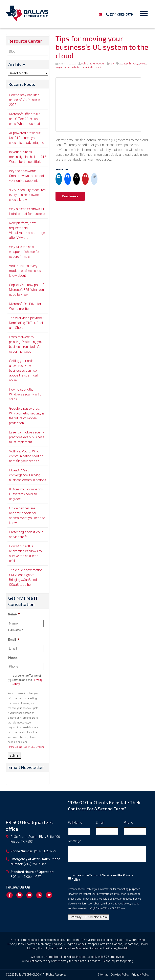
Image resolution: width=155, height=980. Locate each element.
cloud (143, 64)
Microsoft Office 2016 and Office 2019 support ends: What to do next (26, 119)
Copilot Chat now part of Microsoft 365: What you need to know (26, 290)
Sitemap (103, 975)
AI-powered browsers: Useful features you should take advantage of (27, 138)
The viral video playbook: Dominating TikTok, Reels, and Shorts (27, 323)
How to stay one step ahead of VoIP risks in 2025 (25, 100)
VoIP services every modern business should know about (26, 271)
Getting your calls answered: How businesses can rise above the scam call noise (24, 371)
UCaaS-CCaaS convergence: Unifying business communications (28, 475)
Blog (12, 51)
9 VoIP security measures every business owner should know (27, 195)
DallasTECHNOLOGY (93, 64)
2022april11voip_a (129, 64)
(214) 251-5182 (35, 864)
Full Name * (16, 630)
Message (75, 841)
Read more (70, 196)
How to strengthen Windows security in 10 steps (25, 394)
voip (100, 67)
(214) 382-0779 (119, 14)
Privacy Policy (140, 975)
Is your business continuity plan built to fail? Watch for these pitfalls (28, 157)
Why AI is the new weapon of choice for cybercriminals (24, 252)
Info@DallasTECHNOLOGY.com (26, 747)
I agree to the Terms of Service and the (27, 680)
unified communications (84, 67)
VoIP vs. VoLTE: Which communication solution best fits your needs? (26, 456)
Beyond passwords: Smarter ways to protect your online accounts (27, 176)
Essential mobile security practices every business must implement (27, 437)
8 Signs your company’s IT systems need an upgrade (26, 494)
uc (68, 67)
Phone (13, 658)
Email (13, 640)
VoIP (112, 64)
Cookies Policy (120, 975)
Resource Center (25, 41)
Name (14, 614)
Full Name (75, 823)
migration (61, 67)
